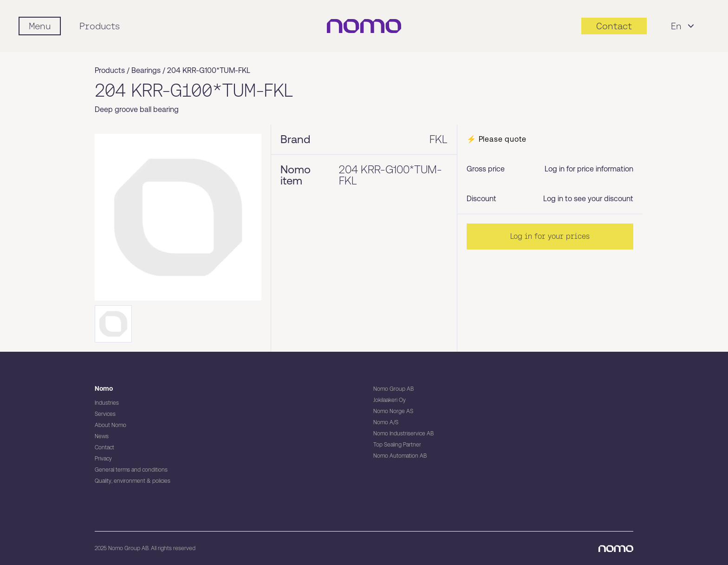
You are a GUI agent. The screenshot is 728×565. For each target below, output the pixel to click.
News (102, 436)
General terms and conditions (131, 470)
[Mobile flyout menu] (40, 26)
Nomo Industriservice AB (403, 434)
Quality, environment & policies (133, 481)
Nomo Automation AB (400, 456)
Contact (104, 447)
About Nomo (110, 425)
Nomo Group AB (393, 389)
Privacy (103, 459)
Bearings (146, 70)
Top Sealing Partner (397, 445)
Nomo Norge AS (393, 411)
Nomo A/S (386, 422)
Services (105, 414)
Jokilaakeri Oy (390, 400)
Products (100, 26)
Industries (107, 403)
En (684, 26)
